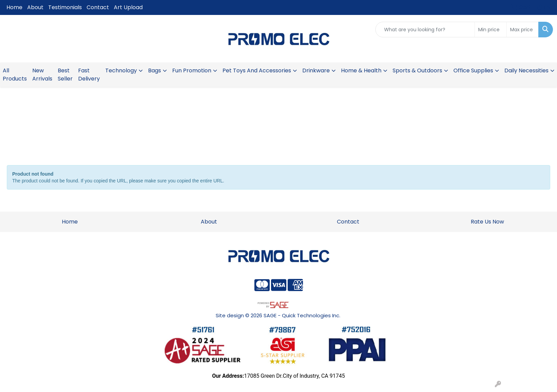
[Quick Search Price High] (523, 30)
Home (14, 7)
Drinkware (316, 70)
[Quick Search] (425, 30)
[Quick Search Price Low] (491, 30)
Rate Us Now (487, 222)
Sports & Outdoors (417, 70)
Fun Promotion (192, 70)
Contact (98, 7)
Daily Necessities (526, 70)
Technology (121, 70)
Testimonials (65, 7)
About (35, 7)
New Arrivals (42, 75)
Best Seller (65, 75)
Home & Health (361, 70)
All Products (15, 75)
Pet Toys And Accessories (257, 70)
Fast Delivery (89, 75)
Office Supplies (473, 70)
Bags (155, 70)
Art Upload (128, 7)
